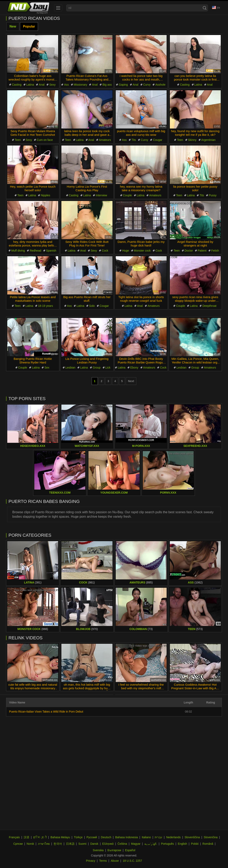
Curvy (147, 85)
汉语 (26, 837)
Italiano (146, 837)
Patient (202, 251)
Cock (105, 251)
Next (131, 381)
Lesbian (70, 368)
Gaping (123, 85)
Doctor (189, 251)
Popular (29, 26)
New (13, 26)
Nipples (46, 195)
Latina (30, 85)
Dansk (94, 844)
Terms (103, 861)
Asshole (160, 85)
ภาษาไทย (44, 844)
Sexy (52, 85)
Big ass (107, 85)
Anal (42, 85)
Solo (92, 306)
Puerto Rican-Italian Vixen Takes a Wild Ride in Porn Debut (46, 712)
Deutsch (106, 837)
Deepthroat (209, 306)
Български (114, 850)
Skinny (192, 140)
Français (14, 837)
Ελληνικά (108, 844)
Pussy (213, 195)
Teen (18, 140)
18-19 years (45, 306)
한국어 (58, 844)
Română (208, 844)
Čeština (122, 844)
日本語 (70, 844)
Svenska (98, 850)
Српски (18, 844)
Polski (195, 844)
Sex (47, 368)
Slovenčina (211, 837)
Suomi (82, 844)
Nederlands (173, 837)
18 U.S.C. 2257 (132, 861)
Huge (126, 251)
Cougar (158, 140)
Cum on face (45, 140)
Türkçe (78, 837)
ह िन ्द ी (40, 837)
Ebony (134, 368)
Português (167, 844)
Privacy (91, 861)
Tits (134, 140)
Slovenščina (192, 837)
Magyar (136, 844)
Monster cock (142, 251)
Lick (108, 368)
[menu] (58, 8)
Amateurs (105, 140)
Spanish (51, 251)
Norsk (30, 844)
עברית (158, 837)
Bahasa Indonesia (126, 837)
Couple (127, 195)
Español (130, 850)
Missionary (80, 85)
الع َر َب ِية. (151, 844)
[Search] (205, 8)
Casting (17, 85)
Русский (92, 837)
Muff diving (18, 251)
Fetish (215, 251)
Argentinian (209, 140)
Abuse (115, 861)
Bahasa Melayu (60, 837)
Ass (66, 85)
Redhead (35, 251)
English (182, 844)
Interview (101, 195)
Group (97, 368)
